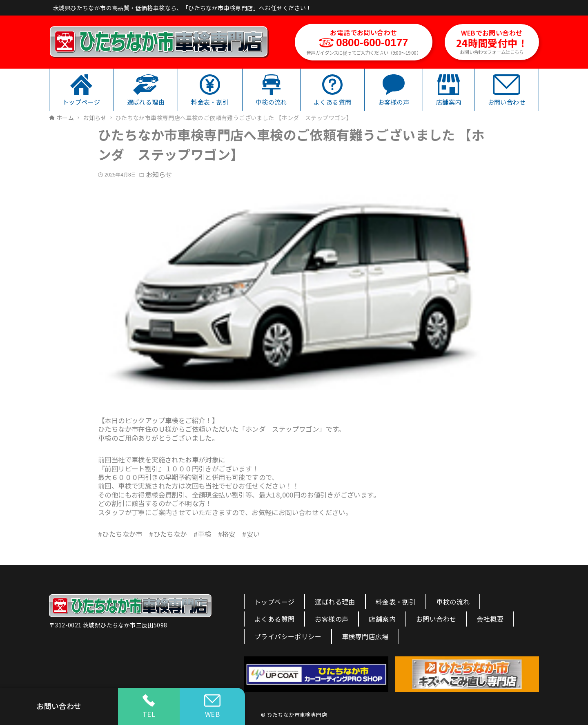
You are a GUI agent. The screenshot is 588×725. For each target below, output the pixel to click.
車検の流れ (453, 602)
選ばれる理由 (335, 602)
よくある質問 (274, 619)
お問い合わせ (436, 619)
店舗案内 (382, 619)
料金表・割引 (396, 602)
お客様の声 (332, 619)
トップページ (274, 602)
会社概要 (490, 619)
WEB (212, 707)
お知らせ (159, 175)
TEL (149, 707)
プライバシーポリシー (288, 636)
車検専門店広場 (365, 636)
